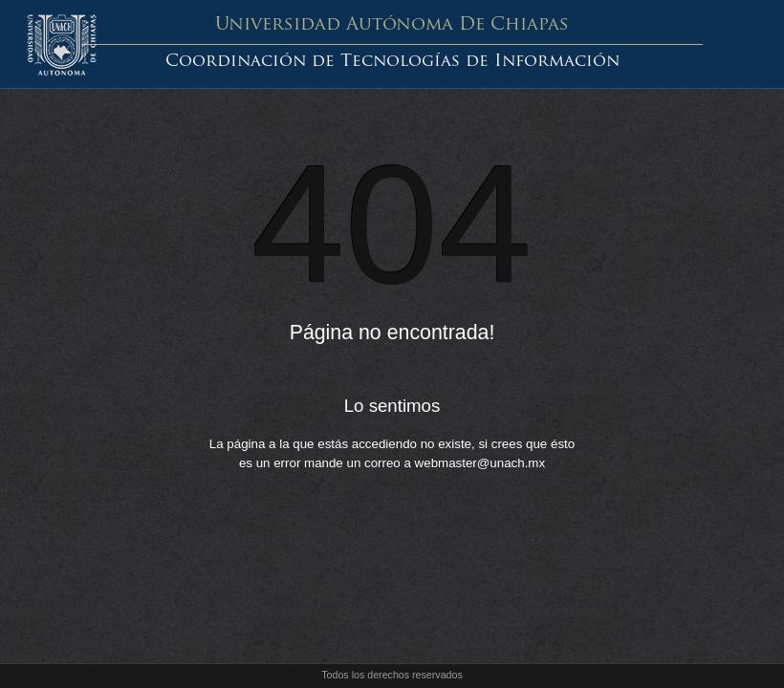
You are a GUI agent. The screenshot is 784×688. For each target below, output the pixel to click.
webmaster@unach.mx (480, 463)
